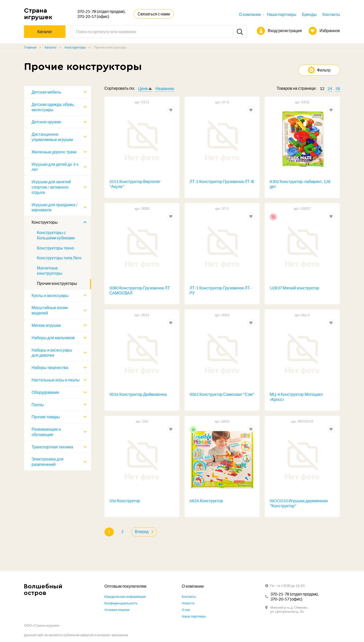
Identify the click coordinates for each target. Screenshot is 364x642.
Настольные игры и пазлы (56, 380)
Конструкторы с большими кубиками (56, 235)
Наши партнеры (281, 14)
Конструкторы (75, 47)
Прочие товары (46, 417)
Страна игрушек (38, 14)
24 (330, 88)
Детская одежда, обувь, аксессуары (53, 107)
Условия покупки (117, 610)
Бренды (309, 14)
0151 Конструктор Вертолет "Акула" (135, 184)
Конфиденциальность (121, 603)
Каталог (50, 47)
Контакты (331, 14)
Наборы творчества (50, 367)
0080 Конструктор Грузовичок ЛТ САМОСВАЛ (140, 290)
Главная (30, 47)
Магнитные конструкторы (50, 270)
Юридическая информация (125, 597)
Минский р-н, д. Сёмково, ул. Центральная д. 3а (289, 609)
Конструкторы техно (55, 248)
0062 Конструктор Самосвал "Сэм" (222, 394)
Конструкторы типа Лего (59, 258)
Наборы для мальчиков (53, 338)
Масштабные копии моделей (50, 310)
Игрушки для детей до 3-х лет (55, 167)
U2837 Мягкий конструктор (294, 288)
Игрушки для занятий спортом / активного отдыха (51, 187)
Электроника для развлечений (48, 462)
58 (338, 88)
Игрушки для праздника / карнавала (55, 207)
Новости (188, 603)
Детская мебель (46, 92)
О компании (250, 14)
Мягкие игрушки (46, 325)
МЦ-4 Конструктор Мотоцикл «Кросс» (296, 397)
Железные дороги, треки (54, 152)
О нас (186, 610)
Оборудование (45, 392)
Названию (165, 88)
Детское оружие (46, 122)
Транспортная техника (52, 447)
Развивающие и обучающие (46, 432)
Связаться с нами (154, 14)
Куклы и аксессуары (50, 295)
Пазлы (38, 405)
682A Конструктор (206, 501)
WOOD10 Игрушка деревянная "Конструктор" (299, 503)
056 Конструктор (125, 501)
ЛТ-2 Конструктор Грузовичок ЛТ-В (222, 181)
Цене (143, 88)
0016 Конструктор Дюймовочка (138, 394)
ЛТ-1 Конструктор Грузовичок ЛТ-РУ (220, 290)
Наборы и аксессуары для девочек (52, 353)
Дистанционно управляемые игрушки (52, 137)
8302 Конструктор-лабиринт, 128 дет (300, 184)
